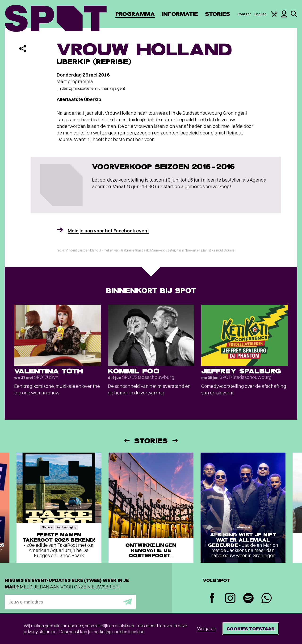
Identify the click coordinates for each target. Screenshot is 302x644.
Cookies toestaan (251, 629)
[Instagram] (230, 599)
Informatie (180, 14)
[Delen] (23, 49)
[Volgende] (176, 441)
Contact (244, 14)
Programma (135, 14)
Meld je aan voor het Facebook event (108, 231)
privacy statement (41, 632)
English (260, 14)
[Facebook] (212, 598)
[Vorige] (126, 441)
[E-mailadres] (70, 602)
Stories (218, 14)
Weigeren (206, 629)
